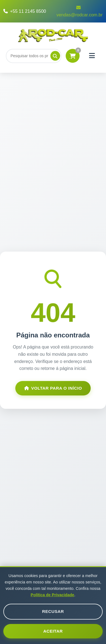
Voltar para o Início (53, 388)
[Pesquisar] (55, 56)
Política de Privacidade (52, 595)
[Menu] (92, 56)
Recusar (53, 611)
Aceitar (53, 631)
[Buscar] (34, 56)
